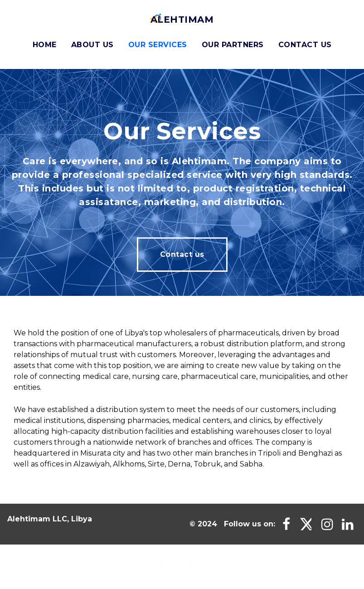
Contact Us (305, 45)
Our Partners (233, 45)
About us (92, 45)
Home (45, 45)
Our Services (158, 45)
